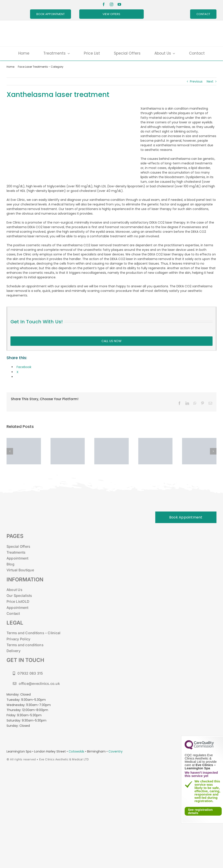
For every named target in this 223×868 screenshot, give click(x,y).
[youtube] (119, 4)
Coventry (116, 751)
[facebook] (104, 4)
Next (210, 81)
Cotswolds (77, 751)
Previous (196, 81)
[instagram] (111, 4)
